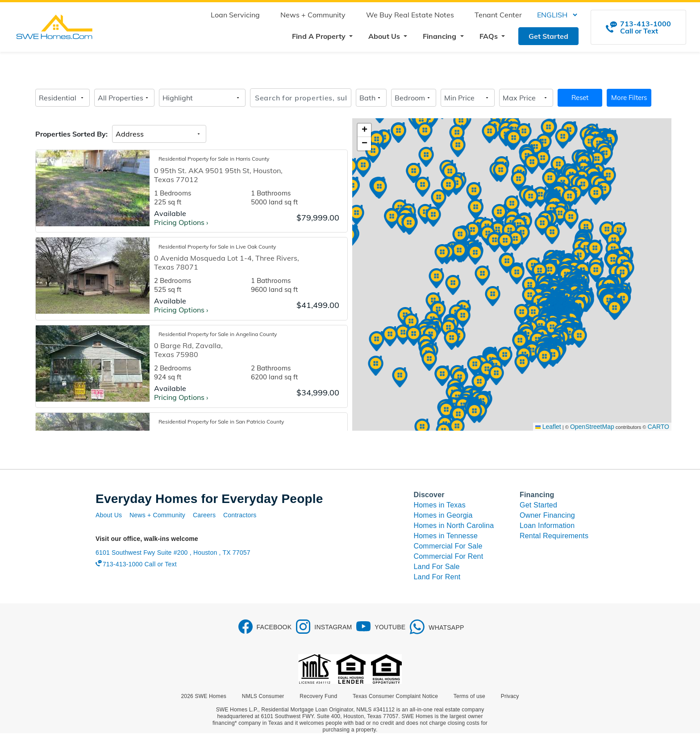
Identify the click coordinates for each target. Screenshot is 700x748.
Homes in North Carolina (454, 526)
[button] (595, 250)
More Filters (629, 98)
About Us (109, 515)
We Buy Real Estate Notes (410, 15)
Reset (580, 98)
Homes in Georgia (443, 515)
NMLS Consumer (263, 696)
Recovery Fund (318, 696)
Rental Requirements (554, 536)
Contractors (240, 515)
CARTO (659, 427)
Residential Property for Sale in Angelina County (218, 334)
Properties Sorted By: (71, 134)
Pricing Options (181, 222)
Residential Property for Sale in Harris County (214, 159)
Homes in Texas (440, 505)
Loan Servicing (235, 15)
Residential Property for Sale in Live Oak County (217, 247)
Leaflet (548, 427)
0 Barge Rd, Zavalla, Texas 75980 (188, 350)
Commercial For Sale (448, 546)
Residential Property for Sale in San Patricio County (221, 422)
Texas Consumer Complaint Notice (395, 696)
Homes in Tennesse (446, 536)
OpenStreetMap (592, 427)
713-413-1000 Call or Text (140, 564)
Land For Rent (437, 577)
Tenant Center (498, 15)
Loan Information (547, 526)
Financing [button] (440, 36)
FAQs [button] (490, 36)
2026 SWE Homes (204, 696)
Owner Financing (547, 515)
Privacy (510, 696)
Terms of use (469, 696)
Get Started (548, 36)
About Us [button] (385, 36)
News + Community (313, 15)
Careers (204, 515)
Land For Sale (437, 567)
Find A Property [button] (320, 36)
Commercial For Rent (449, 556)
